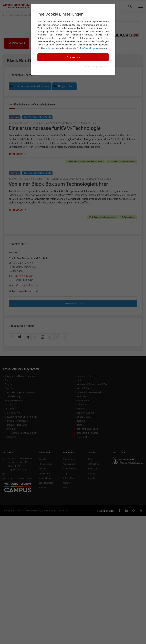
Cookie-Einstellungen (87, 48)
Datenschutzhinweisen (66, 45)
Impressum (90, 67)
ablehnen (50, 48)
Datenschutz (103, 67)
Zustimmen (73, 57)
